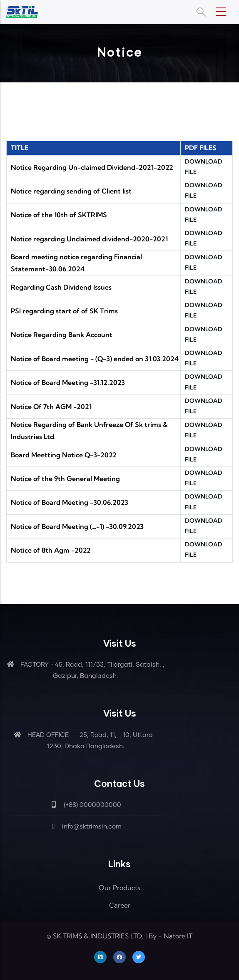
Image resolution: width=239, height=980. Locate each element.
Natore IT (178, 936)
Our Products (119, 888)
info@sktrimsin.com (86, 827)
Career (120, 905)
